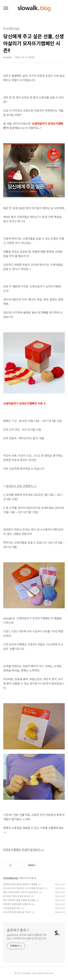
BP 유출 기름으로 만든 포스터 (17, 896)
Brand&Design (11, 878)
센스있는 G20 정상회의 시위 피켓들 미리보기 (24, 888)
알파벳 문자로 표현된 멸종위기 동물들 (20, 884)
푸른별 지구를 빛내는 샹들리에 (17, 904)
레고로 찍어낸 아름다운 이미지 (17, 912)
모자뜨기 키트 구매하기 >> (21, 486)
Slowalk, (27, 973)
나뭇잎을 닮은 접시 (12, 908)
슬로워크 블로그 (18, 930)
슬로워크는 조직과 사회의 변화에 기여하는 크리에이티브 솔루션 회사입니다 (27, 937)
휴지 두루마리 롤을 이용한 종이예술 (19, 900)
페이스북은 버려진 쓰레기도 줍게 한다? (21, 892)
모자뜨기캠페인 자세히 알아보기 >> (24, 850)
